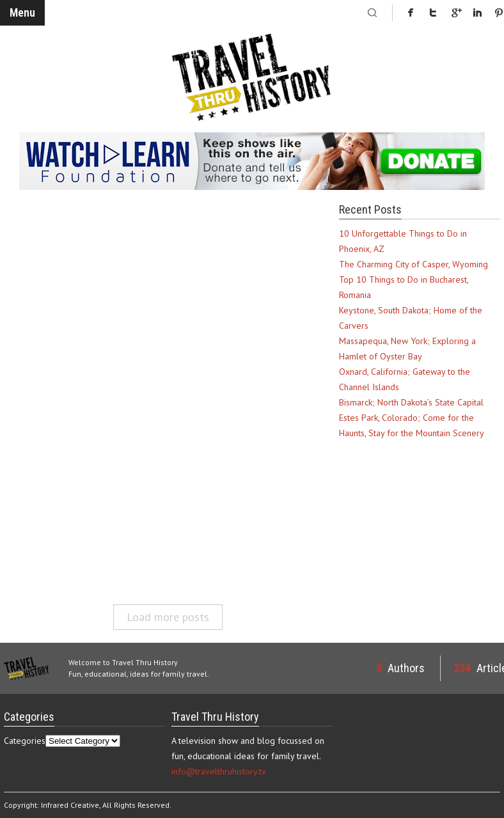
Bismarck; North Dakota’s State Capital (411, 402)
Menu (22, 12)
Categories (25, 741)
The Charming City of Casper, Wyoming (413, 264)
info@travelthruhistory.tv (219, 771)
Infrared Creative (70, 805)
